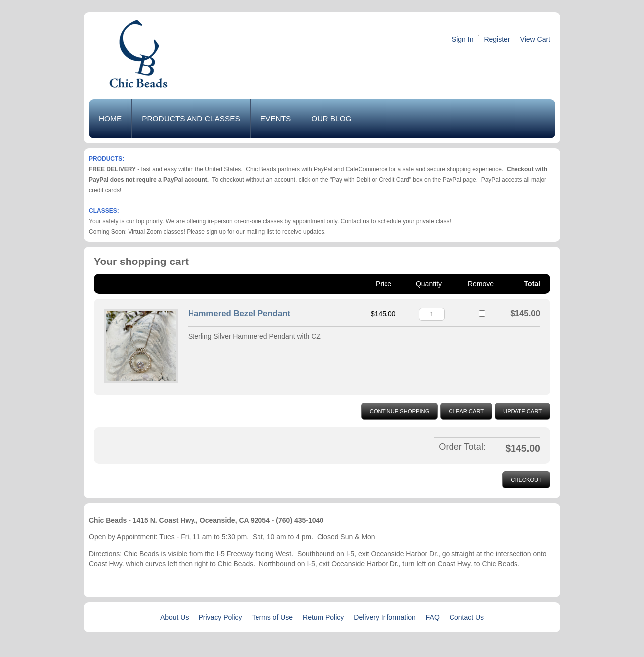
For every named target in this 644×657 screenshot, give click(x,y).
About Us (175, 617)
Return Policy (323, 617)
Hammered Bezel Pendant (239, 313)
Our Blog (331, 118)
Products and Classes (191, 118)
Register (497, 39)
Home (110, 118)
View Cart (535, 39)
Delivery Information (385, 617)
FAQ (433, 617)
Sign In (463, 39)
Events (276, 118)
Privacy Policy (220, 617)
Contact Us (467, 617)
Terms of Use (272, 617)
